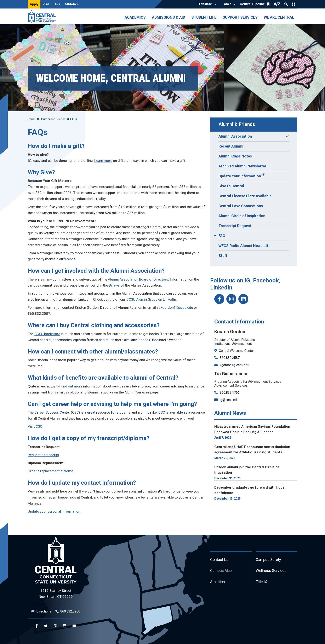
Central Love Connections (241, 206)
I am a (227, 4)
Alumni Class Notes (235, 156)
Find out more (71, 386)
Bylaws (114, 285)
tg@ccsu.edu (229, 400)
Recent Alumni (231, 146)
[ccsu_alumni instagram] (231, 299)
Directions (44, 611)
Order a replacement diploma (50, 471)
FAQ (222, 236)
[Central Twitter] (46, 626)
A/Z (277, 4)
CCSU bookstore (47, 334)
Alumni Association (254, 138)
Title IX (261, 582)
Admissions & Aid (169, 17)
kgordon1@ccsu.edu (234, 365)
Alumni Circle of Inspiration (242, 216)
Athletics (72, 4)
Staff (223, 256)
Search (286, 4)
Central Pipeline (252, 4)
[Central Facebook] (37, 626)
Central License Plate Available (245, 196)
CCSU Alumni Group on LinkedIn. (152, 299)
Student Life (204, 17)
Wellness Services (271, 571)
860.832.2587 (230, 358)
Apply (34, 4)
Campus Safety (269, 560)
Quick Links (293, 4)
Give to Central (231, 186)
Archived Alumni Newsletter (242, 166)
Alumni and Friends (53, 119)
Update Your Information (240, 176)
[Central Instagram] (55, 626)
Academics (135, 17)
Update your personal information (54, 511)
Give (57, 4)
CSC (39, 426)
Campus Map (221, 571)
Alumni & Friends (237, 124)
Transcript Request (235, 226)
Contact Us (219, 560)
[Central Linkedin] (65, 626)
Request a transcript (44, 455)
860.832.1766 (230, 393)
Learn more (103, 161)
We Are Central (279, 17)
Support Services (240, 17)
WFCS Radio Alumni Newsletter (245, 246)
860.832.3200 (70, 611)
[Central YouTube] (74, 626)
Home (32, 119)
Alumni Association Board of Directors (138, 279)
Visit (46, 4)
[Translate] (206, 4)
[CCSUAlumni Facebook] (219, 299)
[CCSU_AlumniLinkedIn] (243, 299)
